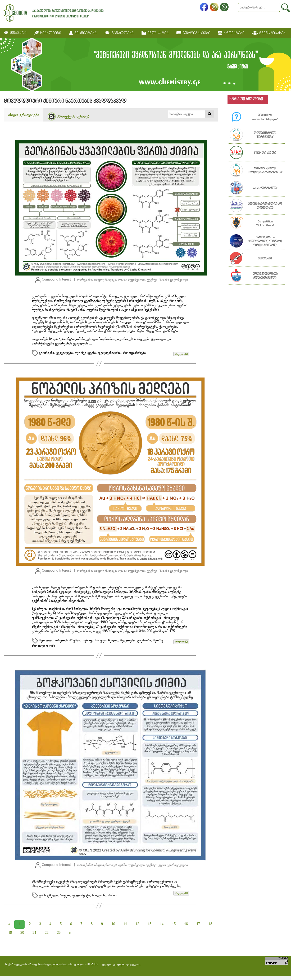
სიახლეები (48, 33)
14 (162, 924)
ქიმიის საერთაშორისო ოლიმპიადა (265, 206)
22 (47, 933)
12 (137, 924)
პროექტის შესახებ (69, 116)
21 (34, 933)
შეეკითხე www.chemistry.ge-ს (265, 118)
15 (174, 924)
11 (125, 924)
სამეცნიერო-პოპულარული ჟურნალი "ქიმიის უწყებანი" (265, 242)
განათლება (119, 33)
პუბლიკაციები (193, 33)
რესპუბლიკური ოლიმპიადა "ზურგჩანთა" (265, 171)
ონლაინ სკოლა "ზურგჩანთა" (265, 135)
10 (113, 924)
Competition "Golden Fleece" (265, 224)
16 (186, 924)
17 (198, 924)
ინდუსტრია (155, 33)
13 (149, 924)
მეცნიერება (83, 33)
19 (10, 933)
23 (59, 933)
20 (22, 933)
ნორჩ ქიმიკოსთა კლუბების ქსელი (265, 276)
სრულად (181, 354)
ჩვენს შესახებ (269, 33)
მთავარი (15, 33)
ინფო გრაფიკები (24, 115)
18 (210, 924)
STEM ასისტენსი (265, 153)
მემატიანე (265, 259)
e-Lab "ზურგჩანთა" (265, 188)
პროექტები (231, 33)
